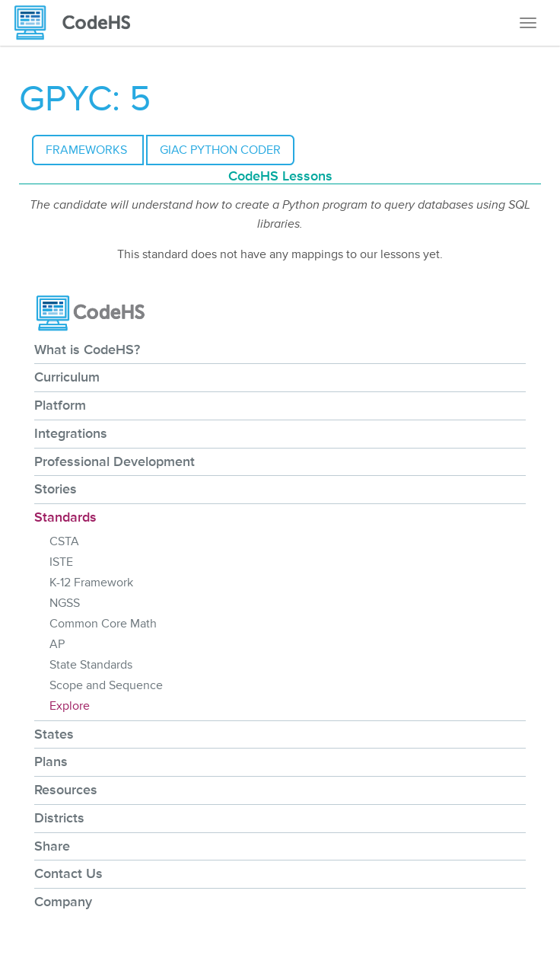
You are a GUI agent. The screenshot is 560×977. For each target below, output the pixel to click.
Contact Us (68, 873)
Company (63, 902)
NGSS (65, 603)
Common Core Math (103, 624)
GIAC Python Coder (220, 150)
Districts (59, 818)
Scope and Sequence (106, 685)
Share (52, 846)
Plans (51, 761)
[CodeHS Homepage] (78, 23)
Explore (70, 706)
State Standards (91, 665)
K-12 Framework (91, 583)
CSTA (64, 541)
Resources (66, 790)
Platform (60, 405)
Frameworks (88, 150)
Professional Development (115, 461)
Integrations (71, 433)
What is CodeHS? (87, 350)
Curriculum (67, 377)
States (54, 734)
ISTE (61, 562)
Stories (56, 489)
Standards (65, 517)
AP (57, 644)
